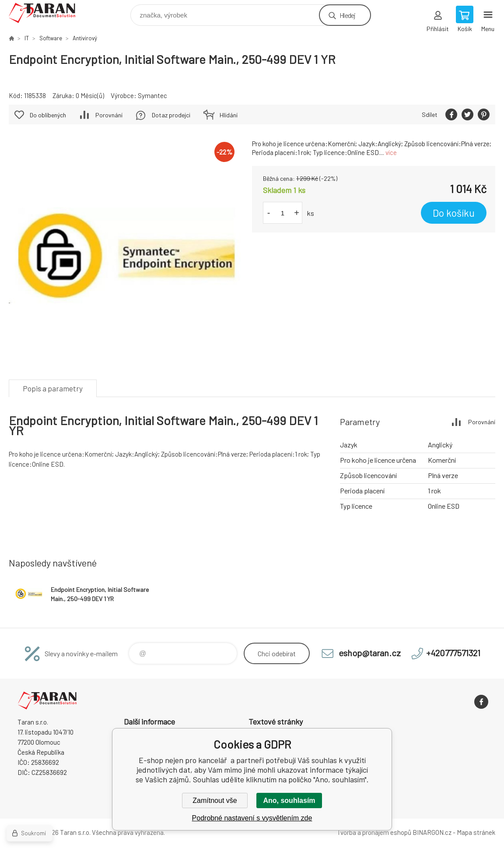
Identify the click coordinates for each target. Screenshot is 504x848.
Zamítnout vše (215, 800)
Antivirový (85, 38)
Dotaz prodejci (171, 115)
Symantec (152, 95)
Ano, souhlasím (289, 800)
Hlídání (229, 115)
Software (51, 38)
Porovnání (109, 115)
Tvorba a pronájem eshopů (374, 832)
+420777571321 (453, 653)
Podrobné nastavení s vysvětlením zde (252, 818)
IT (27, 38)
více (391, 152)
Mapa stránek (476, 832)
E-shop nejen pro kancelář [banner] (47, 13)
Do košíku (454, 213)
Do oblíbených (48, 115)
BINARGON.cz (432, 832)
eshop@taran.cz (370, 653)
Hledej (347, 15)
